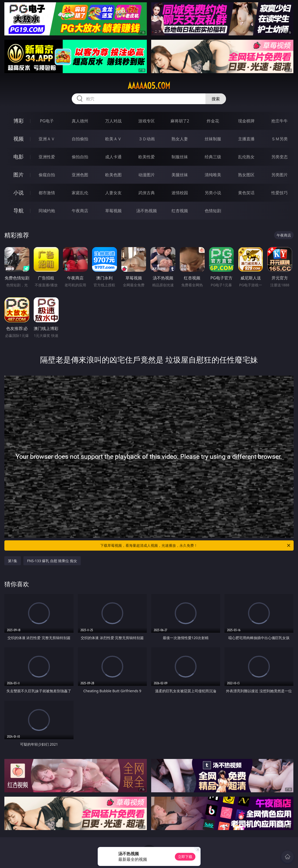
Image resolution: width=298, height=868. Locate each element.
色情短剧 (213, 211)
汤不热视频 (147, 211)
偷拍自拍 (80, 157)
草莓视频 (113, 211)
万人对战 (113, 121)
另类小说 (213, 193)
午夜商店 (80, 211)
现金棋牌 (246, 121)
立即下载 (185, 857)
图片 (19, 175)
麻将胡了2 (180, 121)
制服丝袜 (180, 157)
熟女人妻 (180, 139)
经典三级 (213, 157)
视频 (19, 139)
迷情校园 (180, 193)
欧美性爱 (147, 157)
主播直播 (246, 139)
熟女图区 (246, 175)
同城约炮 (47, 211)
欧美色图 (113, 175)
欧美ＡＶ (113, 139)
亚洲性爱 (47, 157)
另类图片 (279, 175)
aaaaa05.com (149, 86)
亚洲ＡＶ (47, 139)
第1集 (13, 561)
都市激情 (47, 193)
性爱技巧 (279, 193)
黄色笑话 (246, 193)
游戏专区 (147, 121)
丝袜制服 (213, 139)
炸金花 (213, 121)
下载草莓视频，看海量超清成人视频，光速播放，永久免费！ (196, 545)
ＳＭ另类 (279, 139)
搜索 (216, 99)
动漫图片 (147, 175)
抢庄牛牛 (279, 121)
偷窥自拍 (47, 175)
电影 (19, 157)
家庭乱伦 (80, 193)
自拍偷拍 (80, 139)
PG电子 (47, 121)
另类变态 (279, 157)
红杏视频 (180, 211)
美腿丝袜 (180, 175)
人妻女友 (113, 193)
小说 (19, 193)
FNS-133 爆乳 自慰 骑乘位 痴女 (52, 561)
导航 (19, 211)
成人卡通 (113, 157)
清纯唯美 (213, 175)
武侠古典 (147, 193)
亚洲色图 (80, 175)
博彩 (19, 121)
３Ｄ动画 (147, 139)
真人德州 (80, 121)
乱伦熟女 (246, 157)
